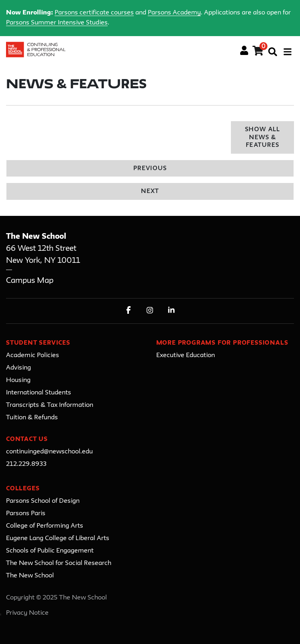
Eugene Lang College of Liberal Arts (58, 538)
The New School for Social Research (59, 563)
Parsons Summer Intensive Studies (57, 23)
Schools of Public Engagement (50, 551)
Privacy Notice (27, 613)
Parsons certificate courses (94, 13)
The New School (30, 576)
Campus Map (30, 281)
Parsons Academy (174, 13)
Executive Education (186, 356)
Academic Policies (33, 356)
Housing (18, 380)
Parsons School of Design (43, 501)
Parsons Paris (26, 514)
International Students (39, 393)
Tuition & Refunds (32, 418)
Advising (18, 368)
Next (150, 192)
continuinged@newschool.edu (49, 452)
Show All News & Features (262, 138)
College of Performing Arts (45, 526)
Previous (150, 169)
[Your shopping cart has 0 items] (258, 52)
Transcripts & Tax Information (50, 405)
